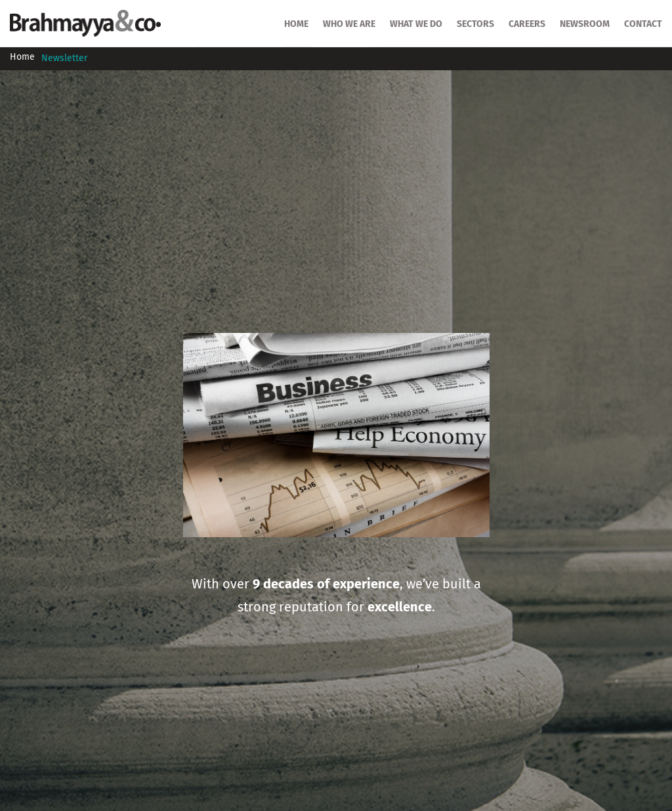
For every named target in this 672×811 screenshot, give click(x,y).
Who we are (349, 24)
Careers (527, 24)
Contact (643, 24)
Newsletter (64, 58)
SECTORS (475, 24)
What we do (416, 24)
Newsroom (585, 24)
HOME (296, 24)
